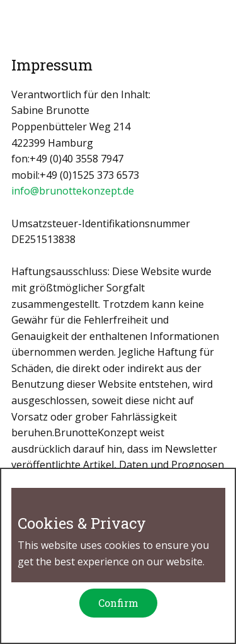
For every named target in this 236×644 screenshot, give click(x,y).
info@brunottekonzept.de (73, 191)
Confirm (118, 603)
